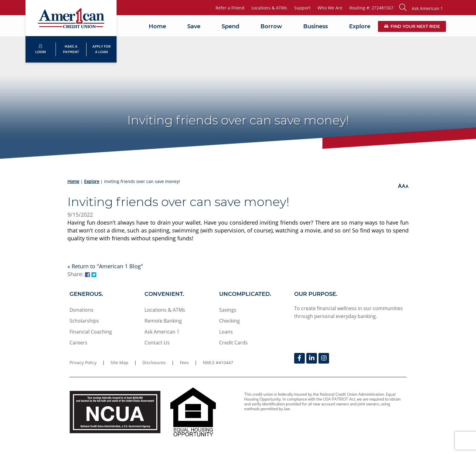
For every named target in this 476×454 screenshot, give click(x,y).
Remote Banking (163, 321)
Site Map (119, 363)
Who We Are (330, 8)
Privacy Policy (83, 363)
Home (157, 26)
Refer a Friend (230, 8)
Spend (230, 26)
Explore (360, 26)
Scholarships (84, 321)
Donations (82, 310)
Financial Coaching (91, 332)
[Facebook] (299, 358)
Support (302, 8)
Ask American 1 (162, 332)
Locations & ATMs (269, 8)
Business (316, 26)
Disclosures (154, 363)
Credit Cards (233, 343)
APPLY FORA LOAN (101, 49)
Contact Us (157, 343)
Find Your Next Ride (412, 26)
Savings (228, 310)
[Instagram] (324, 358)
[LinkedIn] (312, 358)
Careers (78, 343)
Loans (226, 332)
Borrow (271, 26)
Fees (184, 363)
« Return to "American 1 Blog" (105, 266)
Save (194, 26)
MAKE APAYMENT (71, 49)
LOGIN (41, 50)
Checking (229, 321)
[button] (421, 8)
